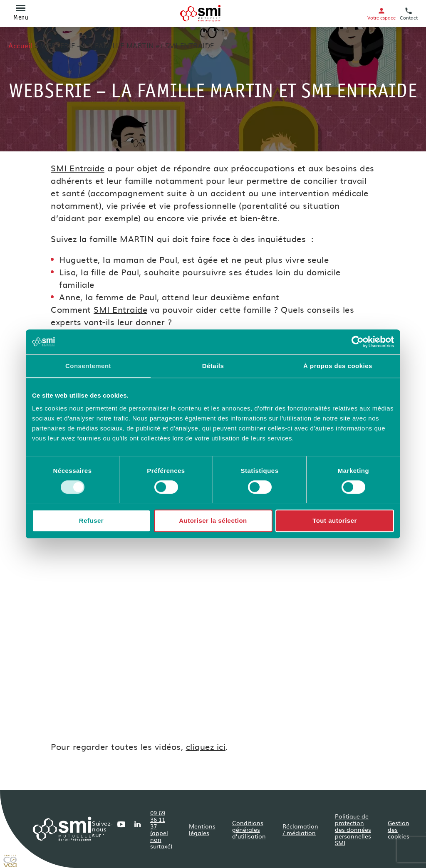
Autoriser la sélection (213, 521)
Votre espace (381, 14)
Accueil (20, 45)
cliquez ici (206, 746)
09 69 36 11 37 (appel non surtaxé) (161, 829)
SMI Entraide (78, 168)
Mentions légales (202, 829)
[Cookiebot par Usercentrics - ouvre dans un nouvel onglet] (358, 342)
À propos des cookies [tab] (338, 366)
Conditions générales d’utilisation (249, 829)
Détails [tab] (213, 366)
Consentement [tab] (88, 366)
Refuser (91, 521)
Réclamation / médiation (300, 829)
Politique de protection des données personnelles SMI (353, 829)
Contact (409, 14)
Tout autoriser (335, 521)
